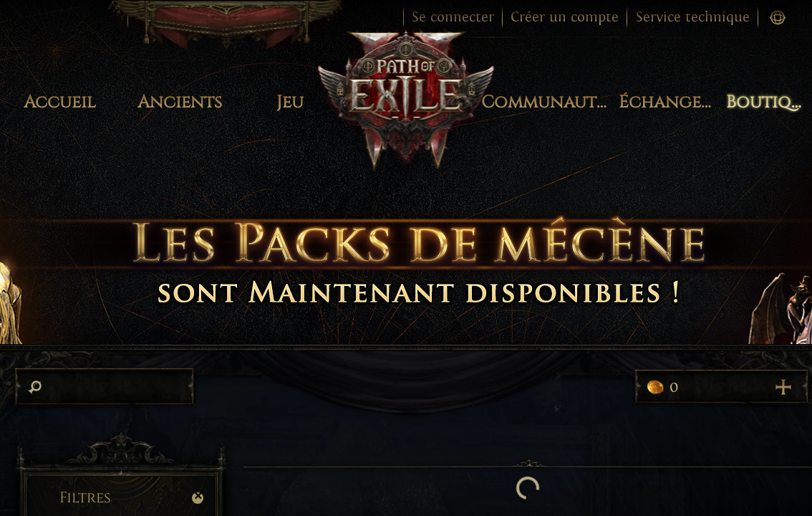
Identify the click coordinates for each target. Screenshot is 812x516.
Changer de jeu (73, 19)
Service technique (693, 17)
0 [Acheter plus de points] (721, 387)
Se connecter (453, 17)
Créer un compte (565, 17)
